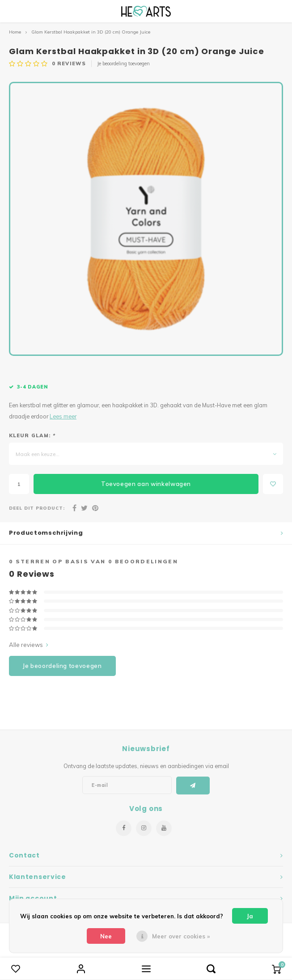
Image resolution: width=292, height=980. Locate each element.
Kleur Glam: (32, 435)
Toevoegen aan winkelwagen (146, 484)
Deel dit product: (37, 508)
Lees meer (63, 416)
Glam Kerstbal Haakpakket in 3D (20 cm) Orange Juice (91, 32)
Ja (250, 916)
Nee (106, 936)
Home (15, 32)
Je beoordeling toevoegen (123, 63)
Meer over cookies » (181, 936)
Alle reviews (29, 645)
